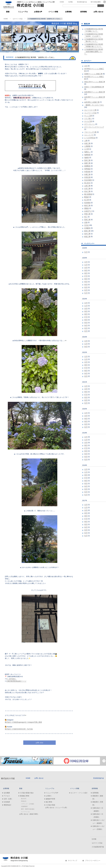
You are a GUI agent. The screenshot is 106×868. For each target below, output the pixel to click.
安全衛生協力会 (82, 2)
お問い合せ (39, 743)
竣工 (86, 217)
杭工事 (87, 200)
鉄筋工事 (87, 237)
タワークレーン (90, 124)
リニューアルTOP (52, 793)
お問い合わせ (98, 12)
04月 (86, 284)
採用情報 (84, 12)
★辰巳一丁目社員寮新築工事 (94, 87)
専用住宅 (24, 801)
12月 (86, 262)
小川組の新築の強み (27, 793)
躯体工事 (87, 231)
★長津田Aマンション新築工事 (95, 92)
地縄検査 (87, 155)
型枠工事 (87, 160)
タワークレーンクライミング (94, 127)
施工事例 (49, 802)
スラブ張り (88, 119)
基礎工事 (87, 163)
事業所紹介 (8, 805)
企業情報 (68, 12)
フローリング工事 (90, 132)
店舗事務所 (24, 806)
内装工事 (87, 143)
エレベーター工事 (90, 110)
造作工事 (87, 234)
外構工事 (87, 174)
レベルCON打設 (90, 138)
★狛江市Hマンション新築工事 (95, 82)
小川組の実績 (51, 805)
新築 (8, 12)
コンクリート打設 (90, 113)
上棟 (86, 141)
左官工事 (87, 189)
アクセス (7, 796)
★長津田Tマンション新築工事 (95, 97)
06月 (86, 279)
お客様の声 (38, 12)
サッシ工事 (88, 116)
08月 (86, 273)
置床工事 (87, 220)
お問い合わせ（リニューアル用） (57, 808)
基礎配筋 (87, 166)
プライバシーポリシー (93, 861)
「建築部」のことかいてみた (94, 105)
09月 (86, 270)
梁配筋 (87, 208)
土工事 (87, 149)
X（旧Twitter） (12, 679)
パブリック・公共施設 (28, 804)
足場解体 (87, 228)
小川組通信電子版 (98, 847)
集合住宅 (24, 799)
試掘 (86, 222)
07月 (86, 276)
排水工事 (87, 191)
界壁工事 (87, 214)
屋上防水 (87, 183)
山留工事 (87, 186)
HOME (62, 2)
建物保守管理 (51, 799)
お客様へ (49, 796)
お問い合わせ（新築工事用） (29, 814)
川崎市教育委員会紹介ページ (16, 681)
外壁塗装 (87, 172)
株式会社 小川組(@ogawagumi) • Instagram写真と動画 (23, 722)
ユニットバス (89, 135)
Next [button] (104, 761)
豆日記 (87, 225)
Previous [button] (2, 761)
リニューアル (23, 12)
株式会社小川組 (8, 778)
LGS (86, 66)
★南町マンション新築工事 (93, 74)
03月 (86, 287)
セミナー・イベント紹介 (79, 793)
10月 (86, 268)
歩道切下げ (88, 211)
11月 (86, 265)
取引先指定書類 (96, 2)
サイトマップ (73, 861)
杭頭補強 (87, 203)
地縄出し (87, 152)
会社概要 (7, 793)
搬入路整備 (88, 194)
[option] (27, 761)
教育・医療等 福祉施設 (28, 809)
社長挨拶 (7, 802)
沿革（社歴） (8, 799)
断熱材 (87, 197)
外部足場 (87, 177)
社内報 (70, 2)
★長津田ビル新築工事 (92, 102)
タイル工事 (88, 121)
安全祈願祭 (88, 180)
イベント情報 (53, 12)
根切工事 (87, 205)
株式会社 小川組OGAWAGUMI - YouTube (19, 729)
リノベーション (26, 812)
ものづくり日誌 (18, 19)
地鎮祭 (87, 157)
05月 (86, 282)
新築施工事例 (25, 796)
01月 (86, 252)
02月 (86, 290)
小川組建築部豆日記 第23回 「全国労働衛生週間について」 (94, 52)
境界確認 (87, 169)
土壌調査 (87, 146)
